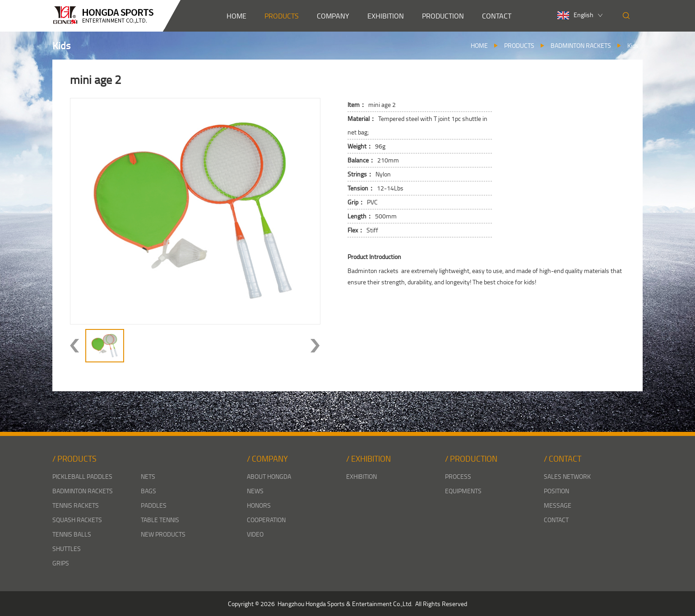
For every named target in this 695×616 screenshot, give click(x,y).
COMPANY (333, 16)
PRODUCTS (282, 16)
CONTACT (497, 16)
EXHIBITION (386, 16)
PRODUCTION (443, 16)
